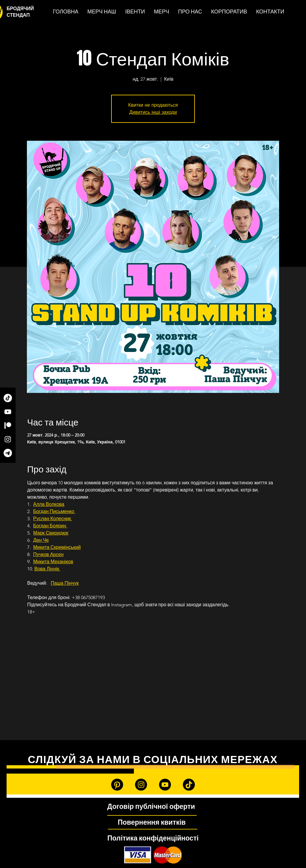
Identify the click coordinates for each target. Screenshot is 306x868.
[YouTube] (8, 412)
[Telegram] (8, 453)
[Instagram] (8, 439)
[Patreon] (8, 425)
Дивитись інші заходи (153, 112)
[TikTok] (8, 398)
